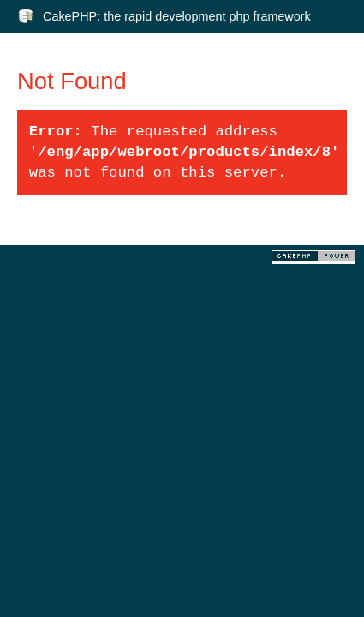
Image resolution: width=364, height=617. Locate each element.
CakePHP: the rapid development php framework (177, 16)
